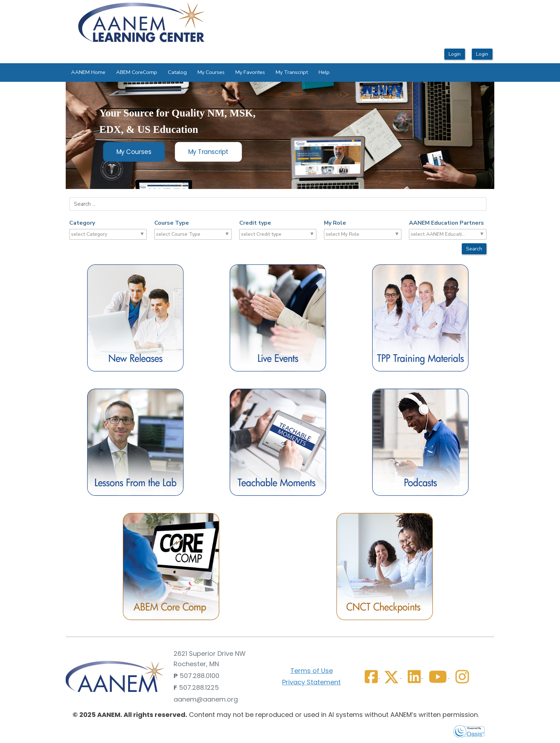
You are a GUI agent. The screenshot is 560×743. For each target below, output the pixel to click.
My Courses (211, 72)
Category (82, 223)
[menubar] (200, 73)
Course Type (172, 223)
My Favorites (250, 72)
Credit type (255, 223)
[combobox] (99, 234)
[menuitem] (88, 73)
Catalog (177, 72)
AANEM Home (88, 72)
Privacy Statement (311, 682)
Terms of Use (312, 671)
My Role (335, 223)
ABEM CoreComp (137, 72)
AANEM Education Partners (446, 223)
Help (324, 72)
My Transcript (292, 72)
